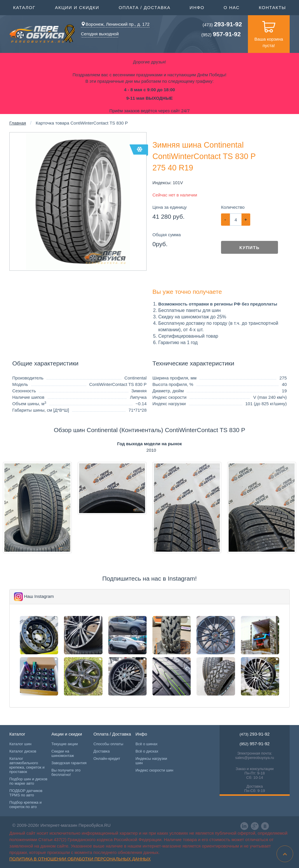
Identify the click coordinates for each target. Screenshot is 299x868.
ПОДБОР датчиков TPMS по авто (26, 793)
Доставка (102, 751)
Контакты (272, 7)
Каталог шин (20, 744)
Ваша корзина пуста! (269, 32)
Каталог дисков (23, 751)
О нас (232, 7)
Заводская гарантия (69, 763)
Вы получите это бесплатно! (66, 772)
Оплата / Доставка (144, 7)
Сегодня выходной (100, 34)
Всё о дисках (147, 751)
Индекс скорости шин (154, 770)
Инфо (197, 7)
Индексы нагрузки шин (151, 761)
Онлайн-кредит (107, 759)
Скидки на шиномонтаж (63, 753)
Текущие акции (65, 744)
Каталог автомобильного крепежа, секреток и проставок (27, 765)
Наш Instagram (39, 596)
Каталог (24, 7)
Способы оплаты (108, 744)
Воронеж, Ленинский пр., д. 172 (115, 24)
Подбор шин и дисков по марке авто (28, 781)
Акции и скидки (77, 7)
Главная (18, 123)
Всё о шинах (146, 744)
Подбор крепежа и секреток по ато (25, 805)
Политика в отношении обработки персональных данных (80, 859)
